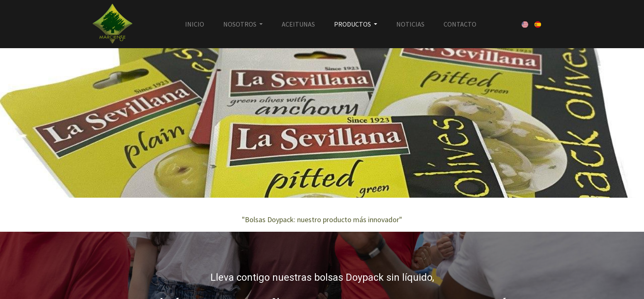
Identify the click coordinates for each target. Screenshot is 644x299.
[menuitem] (195, 24)
